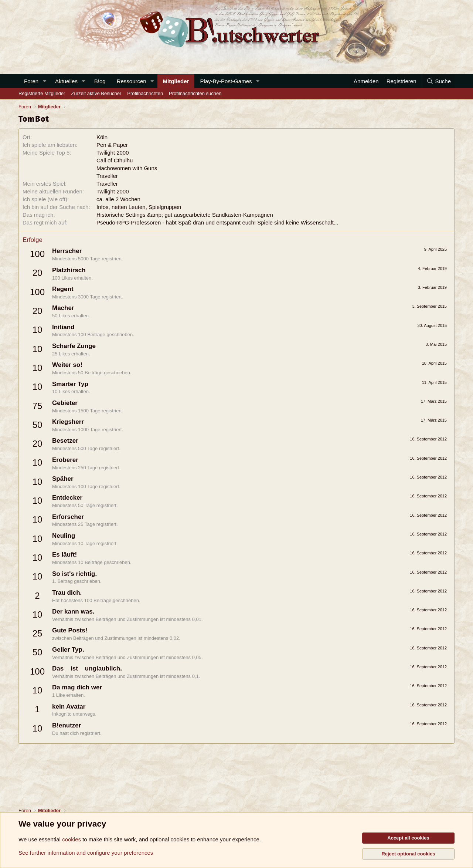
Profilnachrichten (145, 93)
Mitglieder (176, 81)
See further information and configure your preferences (86, 853)
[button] (44, 81)
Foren (31, 81)
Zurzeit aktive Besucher (96, 93)
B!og (100, 81)
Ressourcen (132, 81)
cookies (72, 839)
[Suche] (439, 81)
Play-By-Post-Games (226, 81)
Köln (102, 137)
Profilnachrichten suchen (195, 93)
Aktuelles (66, 81)
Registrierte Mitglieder (42, 93)
